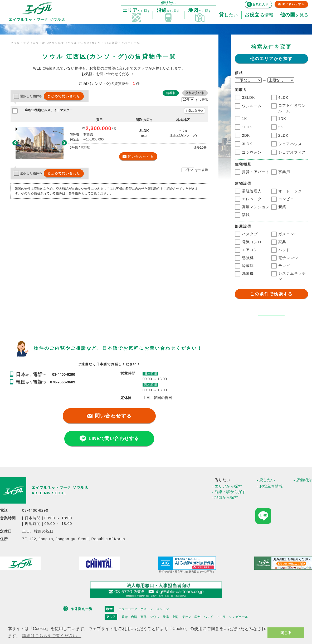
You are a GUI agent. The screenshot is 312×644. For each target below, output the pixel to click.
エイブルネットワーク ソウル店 (60, 487)
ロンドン (163, 609)
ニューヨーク (128, 609)
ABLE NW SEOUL (49, 493)
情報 (259, 15)
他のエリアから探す (271, 59)
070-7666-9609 (63, 382)
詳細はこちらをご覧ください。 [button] (52, 636)
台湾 (134, 617)
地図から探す (226, 497)
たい (228, 15)
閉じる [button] (286, 633)
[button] (15, 143)
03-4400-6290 (64, 374)
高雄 (144, 617)
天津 (166, 617)
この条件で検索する (271, 294)
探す (137, 11)
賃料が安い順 (195, 93)
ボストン (147, 609)
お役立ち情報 (271, 486)
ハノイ (208, 617)
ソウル (155, 617)
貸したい (267, 480)
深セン (186, 617)
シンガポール (238, 617)
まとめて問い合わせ (64, 96)
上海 (175, 617)
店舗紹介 (304, 480)
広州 (197, 617)
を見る (294, 15)
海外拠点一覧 (82, 609)
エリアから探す (228, 486)
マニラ (221, 617)
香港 (125, 617)
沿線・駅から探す (230, 492)
